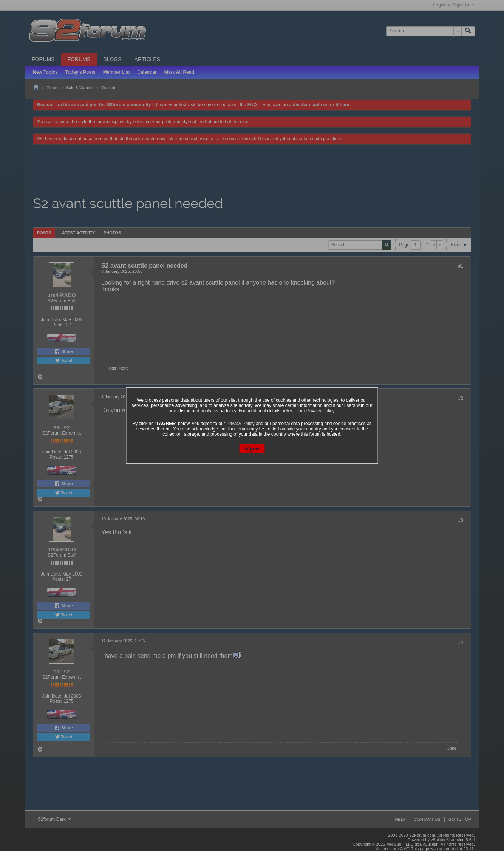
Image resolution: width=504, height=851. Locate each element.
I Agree (252, 449)
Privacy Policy (320, 411)
